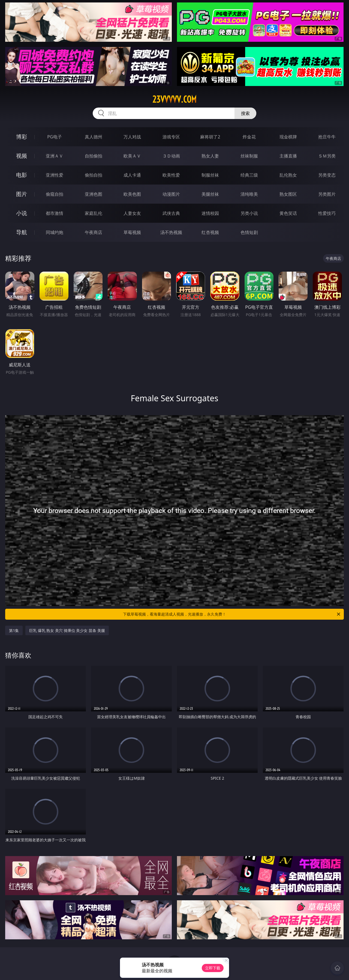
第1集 (14, 630)
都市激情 (55, 213)
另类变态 (327, 175)
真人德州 (94, 137)
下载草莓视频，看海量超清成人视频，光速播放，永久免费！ (232, 614)
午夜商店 (94, 232)
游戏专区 (171, 137)
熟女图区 (288, 194)
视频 (22, 156)
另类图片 (327, 194)
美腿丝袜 (210, 194)
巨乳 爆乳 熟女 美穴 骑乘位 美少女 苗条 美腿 (67, 630)
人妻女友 (132, 213)
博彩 (22, 137)
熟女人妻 (210, 156)
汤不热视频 (171, 232)
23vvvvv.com (174, 99)
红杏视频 (210, 232)
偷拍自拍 (94, 175)
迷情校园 (210, 213)
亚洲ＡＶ (55, 156)
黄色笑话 (288, 213)
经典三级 (249, 175)
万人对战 (132, 137)
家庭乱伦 (94, 213)
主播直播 (288, 156)
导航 (22, 232)
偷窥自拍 (55, 194)
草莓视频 (132, 232)
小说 (22, 213)
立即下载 (213, 968)
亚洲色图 (94, 194)
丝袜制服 (249, 156)
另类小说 (249, 213)
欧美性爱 (171, 175)
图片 (22, 194)
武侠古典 (171, 213)
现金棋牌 (288, 137)
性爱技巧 (327, 213)
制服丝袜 (210, 175)
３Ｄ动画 (171, 156)
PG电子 (54, 137)
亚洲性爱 (55, 175)
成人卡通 (132, 175)
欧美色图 (132, 194)
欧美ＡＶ (132, 156)
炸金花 (249, 137)
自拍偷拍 (94, 156)
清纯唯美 (249, 194)
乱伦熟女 (288, 175)
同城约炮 (55, 232)
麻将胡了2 (210, 137)
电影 (22, 175)
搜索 (245, 113)
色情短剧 (249, 232)
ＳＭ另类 (327, 156)
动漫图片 (171, 194)
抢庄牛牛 (327, 137)
